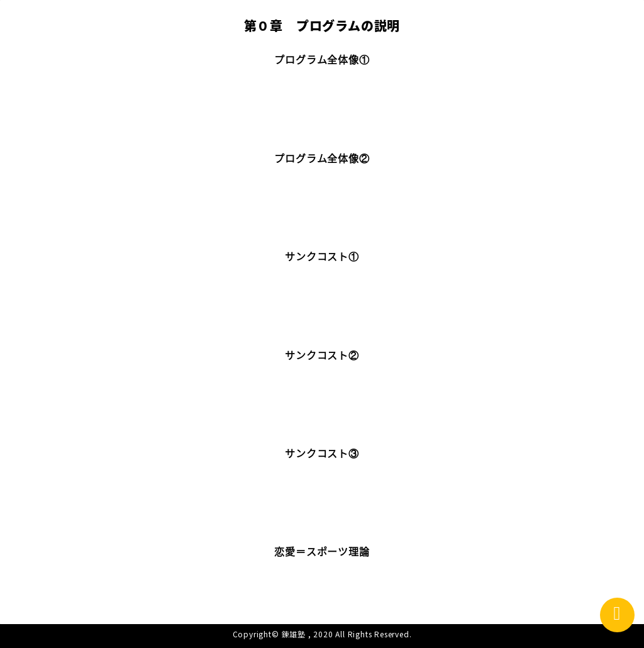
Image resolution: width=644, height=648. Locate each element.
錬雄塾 (294, 634)
